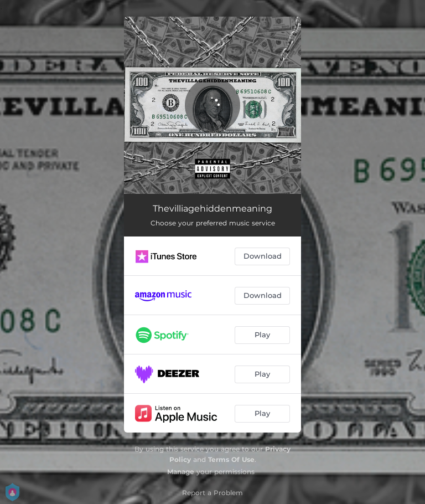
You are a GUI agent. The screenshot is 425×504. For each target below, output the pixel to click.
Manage (181, 472)
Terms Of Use (231, 459)
